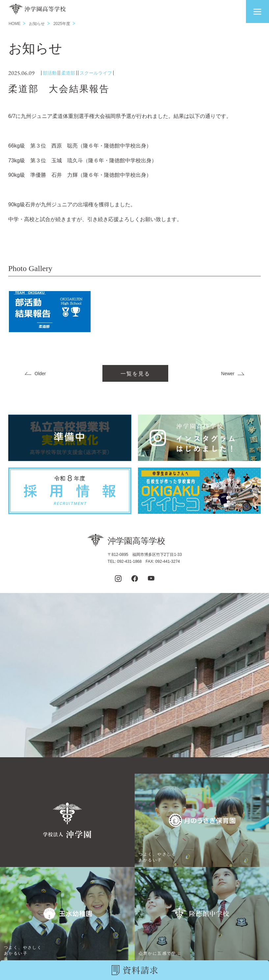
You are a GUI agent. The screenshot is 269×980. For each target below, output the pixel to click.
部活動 (50, 73)
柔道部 (68, 73)
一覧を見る (135, 374)
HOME (14, 24)
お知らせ (37, 24)
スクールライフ (96, 73)
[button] (257, 11)
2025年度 (62, 24)
